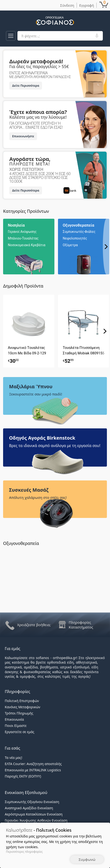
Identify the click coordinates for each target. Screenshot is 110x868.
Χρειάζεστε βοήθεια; (34, 625)
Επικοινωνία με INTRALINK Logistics (33, 770)
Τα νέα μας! (13, 758)
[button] (11, 36)
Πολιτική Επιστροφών (22, 701)
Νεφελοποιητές (75, 238)
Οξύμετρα (70, 245)
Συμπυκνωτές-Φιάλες (79, 232)
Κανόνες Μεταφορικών (22, 707)
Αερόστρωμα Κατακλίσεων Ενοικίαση (34, 814)
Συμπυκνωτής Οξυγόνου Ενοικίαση (32, 802)
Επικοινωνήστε (23, 136)
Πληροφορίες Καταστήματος (81, 625)
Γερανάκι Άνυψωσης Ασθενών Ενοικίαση (36, 820)
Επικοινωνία (14, 719)
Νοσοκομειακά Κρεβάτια (27, 245)
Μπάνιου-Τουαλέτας (23, 238)
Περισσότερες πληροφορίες (24, 852)
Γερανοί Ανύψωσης (22, 232)
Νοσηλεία (16, 225)
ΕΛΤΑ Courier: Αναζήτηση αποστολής (33, 764)
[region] (57, 247)
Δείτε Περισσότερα (26, 86)
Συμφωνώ (87, 859)
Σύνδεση (67, 5)
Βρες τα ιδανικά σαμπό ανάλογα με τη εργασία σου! (55, 446)
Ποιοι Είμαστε (16, 726)
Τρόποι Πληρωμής (19, 713)
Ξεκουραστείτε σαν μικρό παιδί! (36, 394)
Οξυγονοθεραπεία (79, 225)
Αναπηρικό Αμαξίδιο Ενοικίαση (29, 808)
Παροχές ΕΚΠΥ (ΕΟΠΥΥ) (23, 776)
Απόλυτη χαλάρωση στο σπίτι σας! (38, 497)
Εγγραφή (87, 5)
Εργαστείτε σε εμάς (20, 732)
